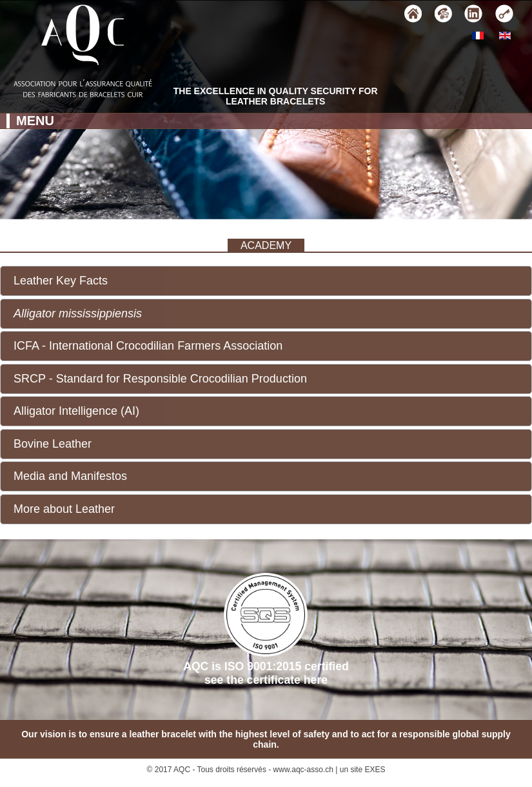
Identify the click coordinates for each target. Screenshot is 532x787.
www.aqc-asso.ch (303, 770)
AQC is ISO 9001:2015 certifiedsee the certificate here (266, 630)
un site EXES (363, 770)
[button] (266, 281)
